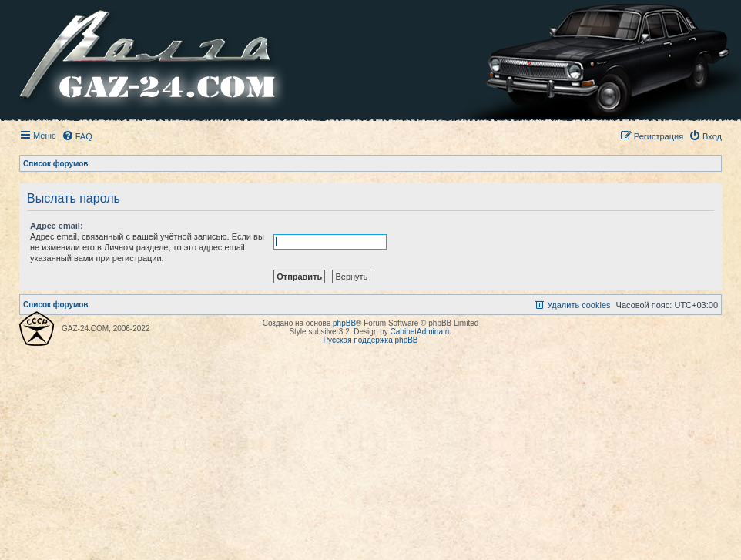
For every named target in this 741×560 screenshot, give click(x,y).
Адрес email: (57, 226)
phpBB (344, 323)
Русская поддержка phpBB (370, 340)
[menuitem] (77, 136)
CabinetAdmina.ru (421, 332)
